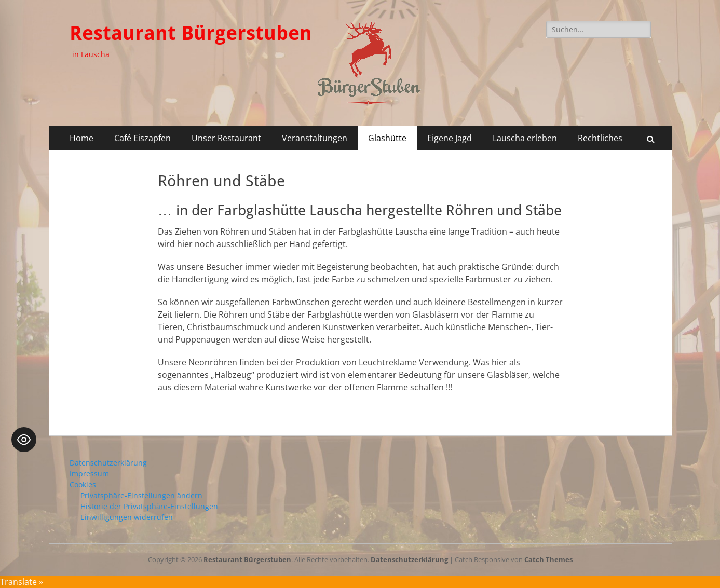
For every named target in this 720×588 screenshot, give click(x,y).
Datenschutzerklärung (108, 463)
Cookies (83, 484)
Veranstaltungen (315, 138)
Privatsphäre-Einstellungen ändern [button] (141, 495)
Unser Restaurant (226, 138)
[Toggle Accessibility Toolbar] (24, 440)
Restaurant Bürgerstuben (191, 33)
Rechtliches (600, 138)
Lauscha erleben (525, 138)
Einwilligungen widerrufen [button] (127, 517)
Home (81, 138)
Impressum (89, 474)
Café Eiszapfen (142, 138)
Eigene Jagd (450, 138)
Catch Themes (548, 559)
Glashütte (387, 138)
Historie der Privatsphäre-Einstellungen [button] (149, 506)
